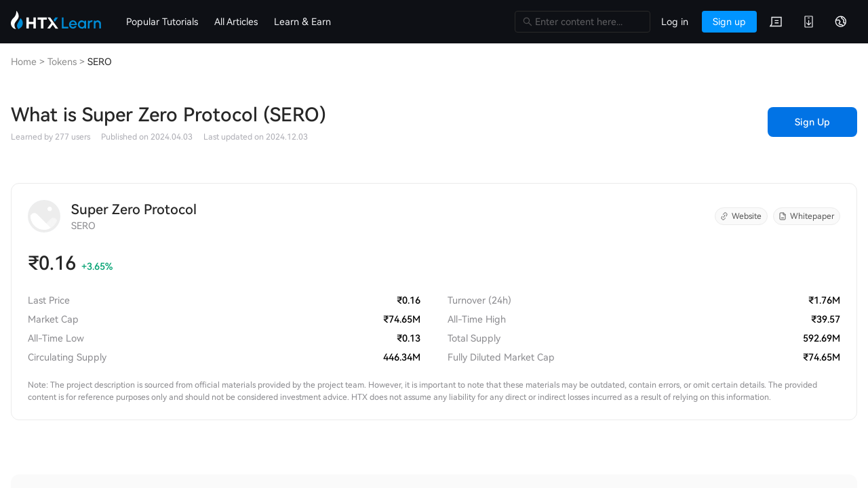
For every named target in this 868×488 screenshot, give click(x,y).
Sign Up (812, 122)
